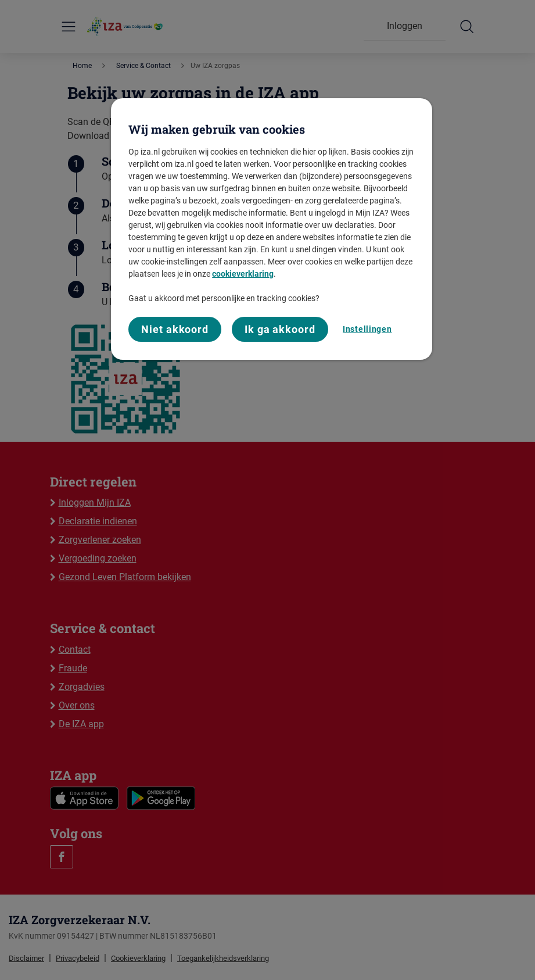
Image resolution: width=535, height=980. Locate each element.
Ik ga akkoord (280, 329)
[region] (272, 229)
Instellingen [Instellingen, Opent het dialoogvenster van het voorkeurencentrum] (367, 329)
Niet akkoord (175, 329)
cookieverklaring (243, 274)
